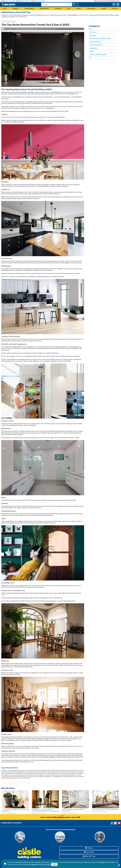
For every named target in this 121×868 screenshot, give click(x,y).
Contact (114, 9)
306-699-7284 (11, 1)
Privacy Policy (46, 865)
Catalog (118, 4)
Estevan (60, 842)
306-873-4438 (40, 1)
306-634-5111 (26, 1)
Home (5, 9)
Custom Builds (29, 9)
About (79, 9)
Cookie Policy (35, 865)
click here (103, 862)
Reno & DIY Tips (89, 856)
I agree (54, 865)
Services (58, 9)
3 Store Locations (114, 4)
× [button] (117, 862)
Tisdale (100, 842)
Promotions (91, 9)
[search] (56, 4)
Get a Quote (89, 852)
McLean (20, 842)
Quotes (104, 9)
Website (76, 3)
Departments (44, 9)
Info (69, 9)
